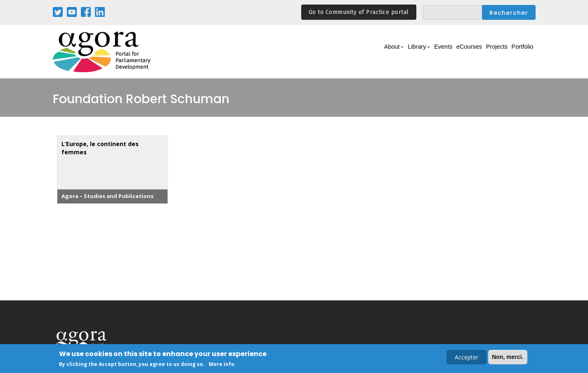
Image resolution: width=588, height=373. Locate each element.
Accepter (466, 358)
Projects (485, 52)
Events (416, 52)
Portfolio (518, 52)
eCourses (449, 52)
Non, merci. (508, 358)
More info (222, 365)
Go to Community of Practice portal (359, 12)
